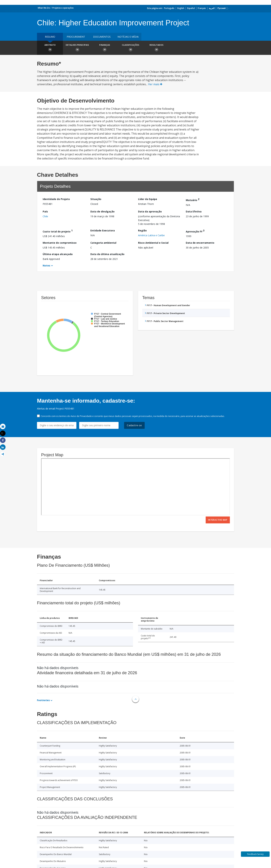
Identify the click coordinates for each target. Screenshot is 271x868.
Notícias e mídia (128, 37)
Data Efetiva (194, 211)
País (45, 211)
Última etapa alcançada (58, 254)
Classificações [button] (130, 48)
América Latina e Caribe (151, 235)
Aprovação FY (195, 231)
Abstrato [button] (50, 48)
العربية (212, 8)
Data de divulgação (102, 211)
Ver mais (155, 84)
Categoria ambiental (103, 243)
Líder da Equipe (148, 199)
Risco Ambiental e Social (153, 243)
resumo (50, 37)
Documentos (102, 37)
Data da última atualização (107, 254)
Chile (45, 216)
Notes (46, 265)
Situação (96, 199)
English (181, 8)
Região (142, 230)
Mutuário (193, 200)
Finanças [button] (105, 48)
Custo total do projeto (58, 231)
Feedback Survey (255, 854)
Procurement (76, 37)
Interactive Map (218, 520)
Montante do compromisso (60, 243)
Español (191, 8)
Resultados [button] (156, 48)
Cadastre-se (134, 425)
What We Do (44, 8)
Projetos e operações (63, 8)
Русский (221, 8)
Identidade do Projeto (56, 199)
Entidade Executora (103, 230)
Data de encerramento (200, 243)
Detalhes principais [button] (77, 48)
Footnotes (43, 700)
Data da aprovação (150, 211)
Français (202, 8)
